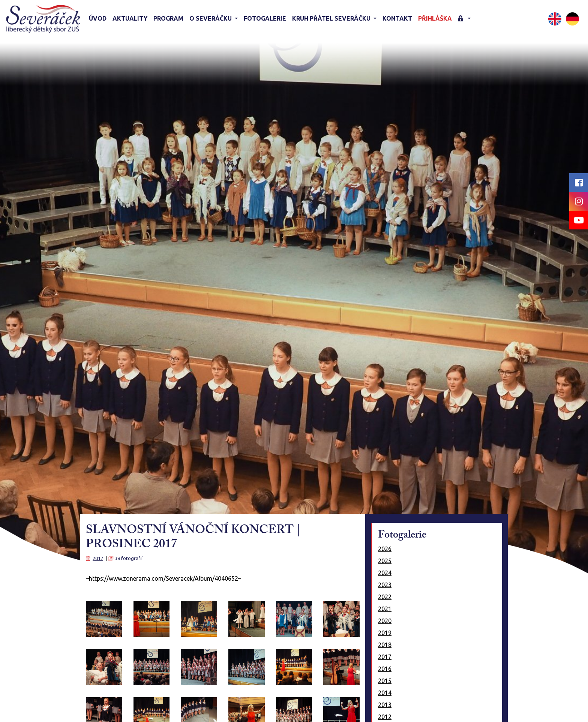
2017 (98, 558)
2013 (385, 705)
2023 (385, 585)
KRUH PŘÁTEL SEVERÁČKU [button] (332, 18)
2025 (385, 561)
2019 (385, 633)
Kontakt (397, 18)
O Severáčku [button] (211, 18)
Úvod (98, 18)
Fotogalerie (265, 18)
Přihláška (435, 18)
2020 (385, 621)
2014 (385, 693)
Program (168, 18)
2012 (385, 717)
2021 (385, 609)
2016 (385, 669)
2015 (385, 681)
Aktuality (130, 18)
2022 (385, 597)
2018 (385, 645)
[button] (464, 19)
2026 (385, 549)
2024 (385, 573)
